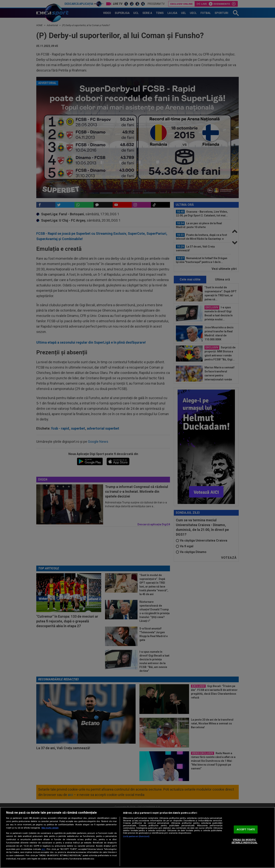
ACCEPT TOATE (246, 829)
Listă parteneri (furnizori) (136, 836)
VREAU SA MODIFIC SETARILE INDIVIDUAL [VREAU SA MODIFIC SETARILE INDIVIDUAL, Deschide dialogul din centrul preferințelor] (244, 841)
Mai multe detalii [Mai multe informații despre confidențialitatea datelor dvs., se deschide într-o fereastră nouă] (50, 828)
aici (43, 849)
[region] (137, 837)
